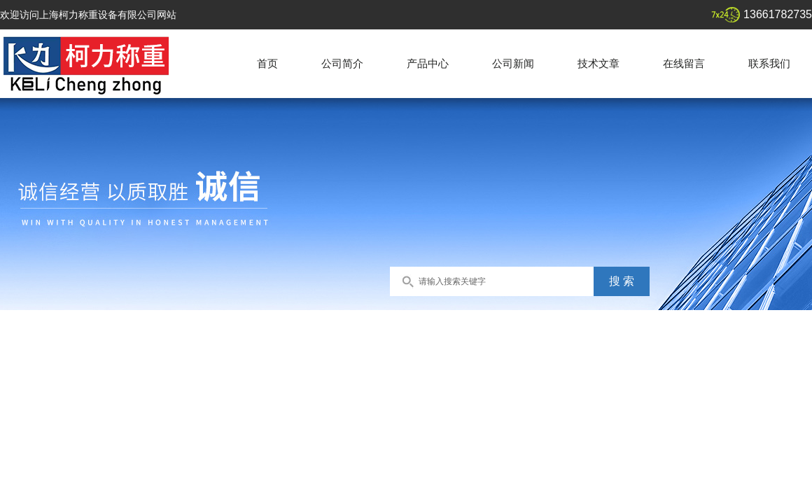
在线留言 (684, 63)
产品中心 (428, 63)
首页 (267, 63)
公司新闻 (513, 63)
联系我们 (769, 63)
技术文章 (598, 63)
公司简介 (342, 63)
